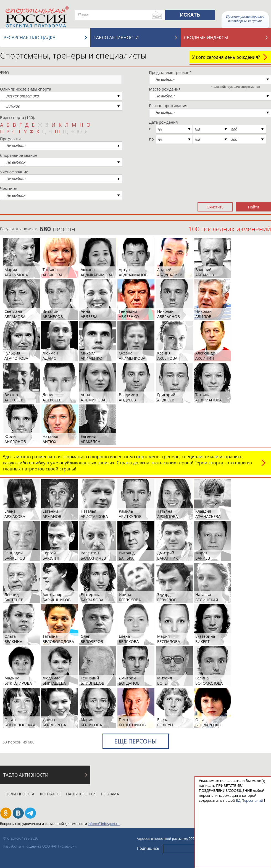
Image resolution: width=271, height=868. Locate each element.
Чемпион (9, 188)
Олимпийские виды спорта (26, 89)
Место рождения (165, 89)
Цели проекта (20, 794)
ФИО (5, 72)
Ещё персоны (135, 741)
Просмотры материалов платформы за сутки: (245, 19)
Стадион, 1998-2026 (23, 838)
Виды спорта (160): (18, 117)
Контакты (50, 794)
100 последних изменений (230, 229)
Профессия (10, 139)
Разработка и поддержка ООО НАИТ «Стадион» (40, 846)
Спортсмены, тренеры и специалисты (73, 55)
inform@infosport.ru (104, 824)
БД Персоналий (249, 800)
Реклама (110, 794)
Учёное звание (14, 172)
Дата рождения (164, 122)
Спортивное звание (19, 155)
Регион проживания (168, 106)
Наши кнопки (81, 794)
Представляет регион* (170, 72)
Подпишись (148, 848)
